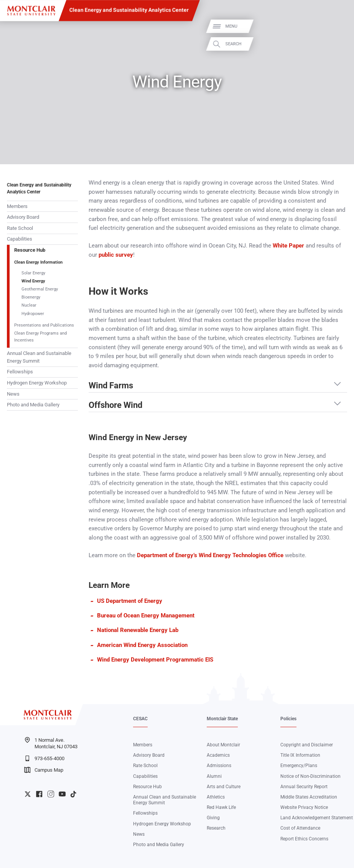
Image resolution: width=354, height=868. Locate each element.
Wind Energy (33, 281)
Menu (337, 26)
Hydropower (33, 314)
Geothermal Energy (40, 289)
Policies (288, 719)
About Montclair (223, 745)
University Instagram (51, 794)
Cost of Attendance (300, 828)
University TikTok (73, 794)
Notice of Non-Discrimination (310, 776)
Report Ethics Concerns (304, 839)
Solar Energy (33, 273)
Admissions (219, 766)
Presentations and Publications (44, 325)
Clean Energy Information (38, 262)
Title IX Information (300, 755)
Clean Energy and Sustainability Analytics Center (129, 10)
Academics (218, 755)
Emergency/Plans (299, 766)
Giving (213, 818)
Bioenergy (31, 297)
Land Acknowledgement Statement (317, 818)
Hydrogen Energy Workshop (37, 383)
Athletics (216, 797)
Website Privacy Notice (304, 807)
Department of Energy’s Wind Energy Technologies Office (210, 555)
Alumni (214, 776)
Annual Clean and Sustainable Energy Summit (39, 357)
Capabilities (20, 239)
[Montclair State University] (31, 11)
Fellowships (20, 372)
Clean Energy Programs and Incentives (40, 337)
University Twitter (28, 794)
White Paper (288, 246)
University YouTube (62, 794)
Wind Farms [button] (111, 385)
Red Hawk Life (221, 807)
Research (216, 828)
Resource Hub (30, 250)
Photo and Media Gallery (33, 405)
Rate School (20, 228)
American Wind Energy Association (142, 645)
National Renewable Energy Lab (138, 630)
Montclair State (222, 719)
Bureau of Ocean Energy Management (146, 616)
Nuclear (29, 305)
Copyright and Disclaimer (307, 745)
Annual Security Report (304, 787)
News (13, 394)
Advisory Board (23, 217)
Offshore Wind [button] (115, 405)
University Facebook (39, 794)
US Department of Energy (130, 601)
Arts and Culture (224, 787)
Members (17, 206)
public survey (116, 255)
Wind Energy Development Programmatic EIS (155, 660)
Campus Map (44, 770)
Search (339, 44)
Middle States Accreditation (309, 797)
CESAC (140, 719)
